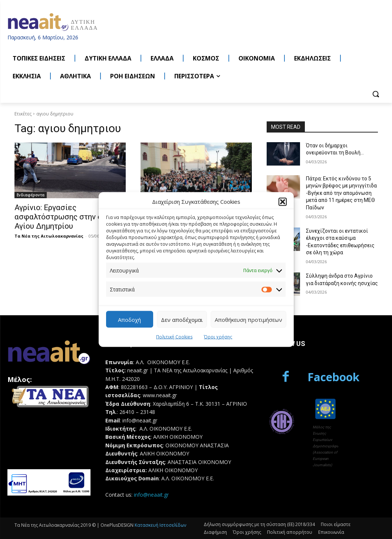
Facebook (333, 377)
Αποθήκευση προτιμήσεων (248, 319)
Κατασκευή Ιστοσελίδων (160, 525)
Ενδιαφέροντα (31, 195)
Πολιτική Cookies (174, 337)
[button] (283, 202)
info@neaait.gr (151, 495)
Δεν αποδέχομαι (182, 319)
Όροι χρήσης (218, 337)
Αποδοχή (129, 319)
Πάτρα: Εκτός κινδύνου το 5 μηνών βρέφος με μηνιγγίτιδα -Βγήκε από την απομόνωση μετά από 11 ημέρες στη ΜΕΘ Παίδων (341, 193)
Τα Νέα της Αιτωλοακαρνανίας (49, 236)
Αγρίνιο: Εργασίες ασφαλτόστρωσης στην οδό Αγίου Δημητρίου (63, 217)
